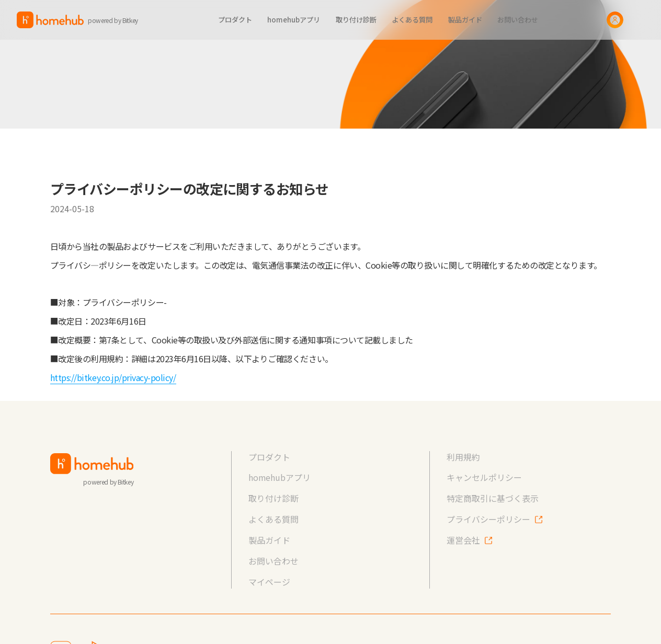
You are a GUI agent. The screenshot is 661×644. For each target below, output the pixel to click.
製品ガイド (269, 540)
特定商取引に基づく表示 (493, 498)
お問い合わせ (273, 561)
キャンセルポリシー (484, 478)
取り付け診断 (273, 498)
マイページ (269, 582)
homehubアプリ (280, 478)
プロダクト (269, 457)
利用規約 (463, 457)
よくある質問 (273, 519)
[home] (83, 20)
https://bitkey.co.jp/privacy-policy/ (113, 377)
